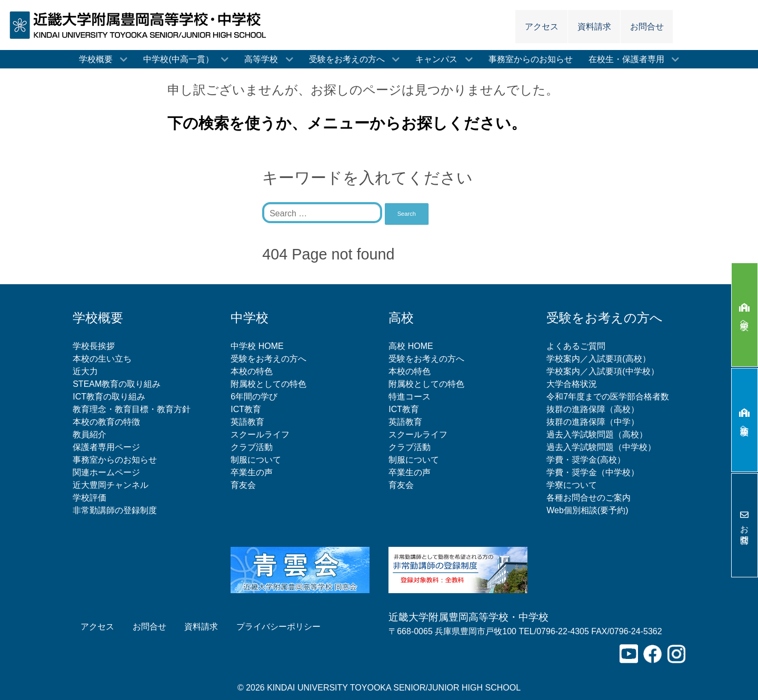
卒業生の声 (252, 472)
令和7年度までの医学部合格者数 (608, 397)
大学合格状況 (572, 384)
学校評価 (89, 498)
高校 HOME (411, 346)
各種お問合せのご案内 (589, 498)
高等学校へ (745, 420)
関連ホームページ (106, 472)
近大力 (85, 371)
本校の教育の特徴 (106, 422)
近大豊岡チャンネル (111, 485)
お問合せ (745, 525)
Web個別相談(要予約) (587, 510)
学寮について (572, 485)
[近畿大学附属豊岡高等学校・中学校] (141, 24)
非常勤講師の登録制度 (115, 510)
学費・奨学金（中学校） (593, 472)
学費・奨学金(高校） (586, 460)
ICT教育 (246, 409)
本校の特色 (252, 371)
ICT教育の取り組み (109, 397)
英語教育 (247, 422)
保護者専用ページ (106, 447)
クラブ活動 (252, 447)
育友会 (243, 485)
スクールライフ (260, 434)
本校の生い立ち (102, 359)
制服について (256, 460)
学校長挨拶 (94, 346)
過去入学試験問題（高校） (597, 434)
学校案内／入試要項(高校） (598, 359)
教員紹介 (89, 434)
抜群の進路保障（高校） (593, 409)
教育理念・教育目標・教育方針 (132, 409)
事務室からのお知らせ (115, 460)
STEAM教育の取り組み (117, 384)
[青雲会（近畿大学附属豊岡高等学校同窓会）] (300, 569)
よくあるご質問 (576, 346)
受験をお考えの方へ (268, 359)
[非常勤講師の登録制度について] (458, 569)
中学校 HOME (257, 346)
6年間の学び (254, 397)
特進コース (410, 397)
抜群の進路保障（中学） (593, 422)
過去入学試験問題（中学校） (601, 447)
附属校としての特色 (268, 384)
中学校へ (745, 314)
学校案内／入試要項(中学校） (602, 371)
